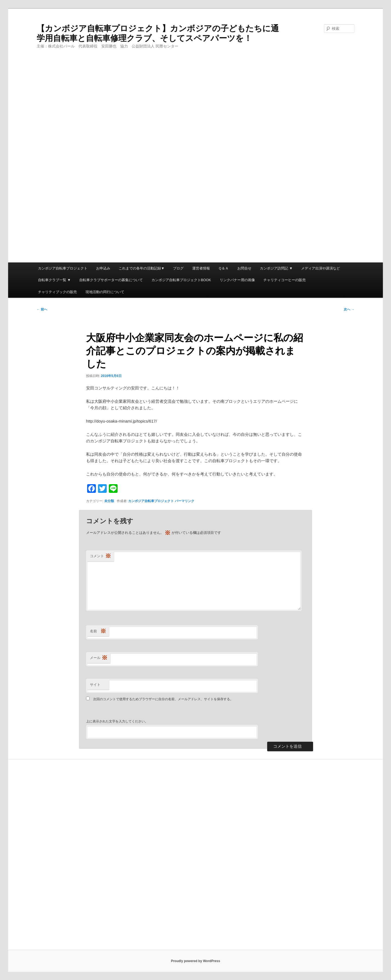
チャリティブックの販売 (57, 292)
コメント (100, 556)
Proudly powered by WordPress (195, 961)
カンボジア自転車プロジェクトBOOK (181, 280)
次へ (349, 309)
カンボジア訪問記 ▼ (276, 268)
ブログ (178, 268)
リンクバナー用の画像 (237, 280)
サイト (95, 685)
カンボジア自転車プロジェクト (63, 268)
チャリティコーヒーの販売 (285, 280)
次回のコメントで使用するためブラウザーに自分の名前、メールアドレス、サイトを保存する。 (163, 699)
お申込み (103, 268)
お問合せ (244, 268)
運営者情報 (201, 268)
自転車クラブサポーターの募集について (111, 280)
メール (99, 658)
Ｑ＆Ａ (223, 268)
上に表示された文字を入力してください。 (117, 721)
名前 (98, 631)
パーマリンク (185, 501)
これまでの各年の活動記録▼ (142, 268)
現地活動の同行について (105, 292)
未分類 (109, 501)
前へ (42, 309)
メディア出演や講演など (321, 268)
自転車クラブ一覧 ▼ (54, 280)
